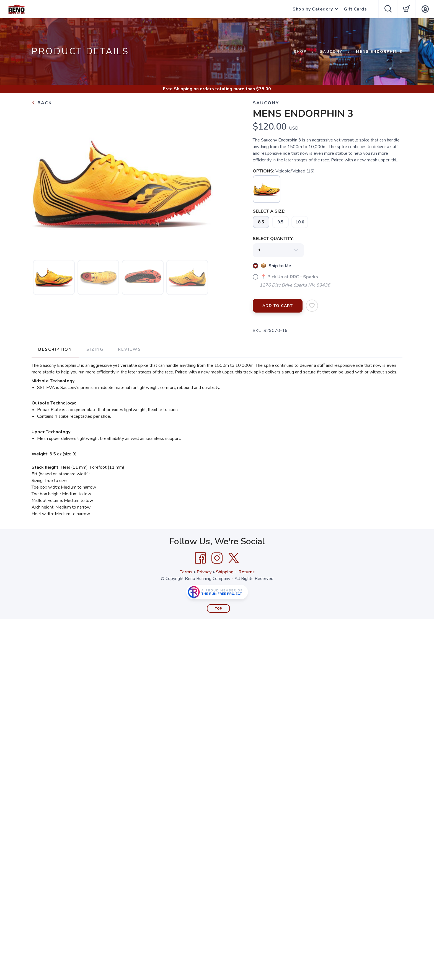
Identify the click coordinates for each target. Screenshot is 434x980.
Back (42, 103)
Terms (186, 572)
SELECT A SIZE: (269, 211)
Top (219, 609)
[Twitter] (234, 558)
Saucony (331, 52)
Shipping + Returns (235, 572)
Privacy (204, 572)
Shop (300, 52)
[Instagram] (217, 558)
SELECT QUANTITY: (273, 239)
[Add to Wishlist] (312, 306)
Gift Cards (355, 9)
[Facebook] (200, 558)
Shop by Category (313, 9)
